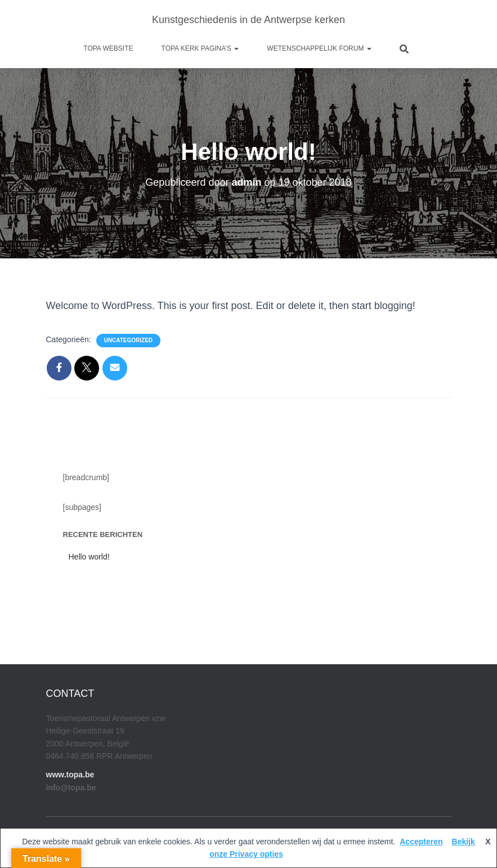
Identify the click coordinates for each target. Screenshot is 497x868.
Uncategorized (128, 340)
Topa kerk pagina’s (200, 48)
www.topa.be (70, 775)
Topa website (108, 48)
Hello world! (89, 557)
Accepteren (421, 842)
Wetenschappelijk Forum (319, 48)
